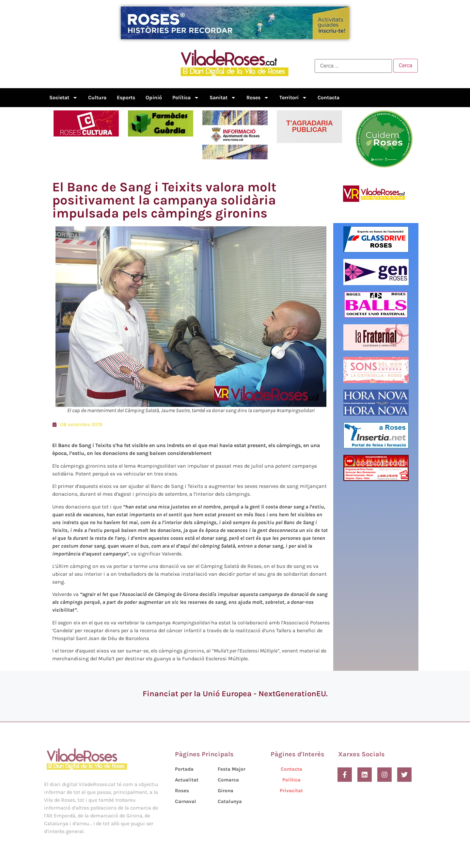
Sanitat (223, 98)
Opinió (154, 97)
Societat (63, 98)
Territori (293, 98)
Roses (258, 98)
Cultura (97, 97)
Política (186, 98)
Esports (126, 97)
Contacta (329, 97)
